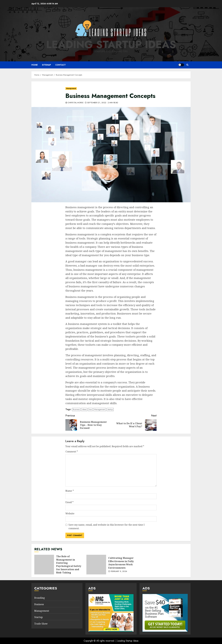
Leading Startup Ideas (111, 44)
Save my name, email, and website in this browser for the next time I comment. (107, 527)
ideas (84, 409)
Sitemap (46, 65)
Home (35, 65)
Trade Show (41, 624)
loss (90, 409)
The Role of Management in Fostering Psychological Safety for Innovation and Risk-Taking (44, 565)
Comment (72, 452)
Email (69, 502)
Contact (60, 65)
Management (71, 88)
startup (110, 409)
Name (70, 491)
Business (76, 409)
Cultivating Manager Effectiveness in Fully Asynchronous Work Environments (96, 565)
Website (70, 513)
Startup (38, 617)
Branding (40, 598)
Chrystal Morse (76, 103)
